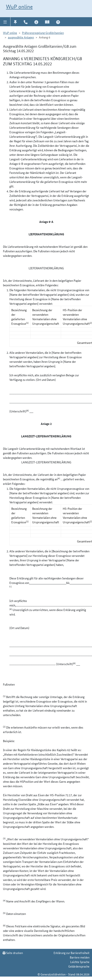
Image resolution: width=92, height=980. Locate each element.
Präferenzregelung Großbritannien (43, 33)
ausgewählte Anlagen (21, 37)
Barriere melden (80, 957)
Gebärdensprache (79, 966)
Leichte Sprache (80, 962)
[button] (5, 22)
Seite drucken (13, 953)
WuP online (19, 7)
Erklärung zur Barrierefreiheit (72, 953)
